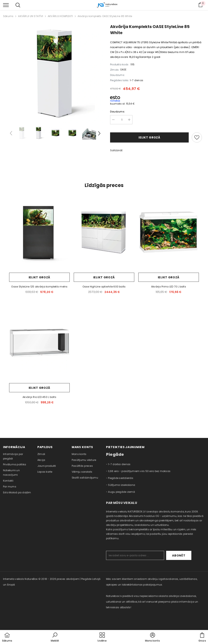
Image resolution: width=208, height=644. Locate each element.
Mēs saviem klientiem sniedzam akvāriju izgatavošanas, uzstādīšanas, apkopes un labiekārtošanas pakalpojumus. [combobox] (152, 582)
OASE (123, 70)
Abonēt (179, 555)
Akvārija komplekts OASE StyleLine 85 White (105, 16)
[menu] (6, 5)
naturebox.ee (114, 619)
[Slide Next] (99, 134)
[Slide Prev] (11, 134)
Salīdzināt (116, 150)
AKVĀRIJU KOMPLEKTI (60, 16)
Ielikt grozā (149, 137)
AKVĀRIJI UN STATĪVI (31, 16)
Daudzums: (118, 112)
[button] (55, 638)
